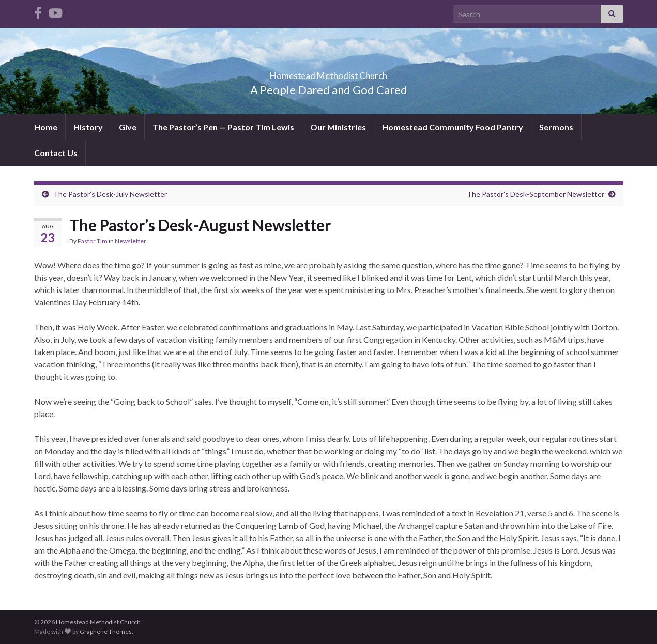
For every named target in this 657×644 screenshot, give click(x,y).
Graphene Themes (106, 631)
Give (128, 127)
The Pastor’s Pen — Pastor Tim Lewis (223, 127)
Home (46, 127)
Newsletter (131, 241)
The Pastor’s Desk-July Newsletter (110, 194)
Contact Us (56, 153)
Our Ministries (338, 127)
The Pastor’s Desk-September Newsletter (536, 194)
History (88, 127)
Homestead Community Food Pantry (453, 127)
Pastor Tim (93, 241)
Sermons (556, 127)
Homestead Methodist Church (329, 73)
